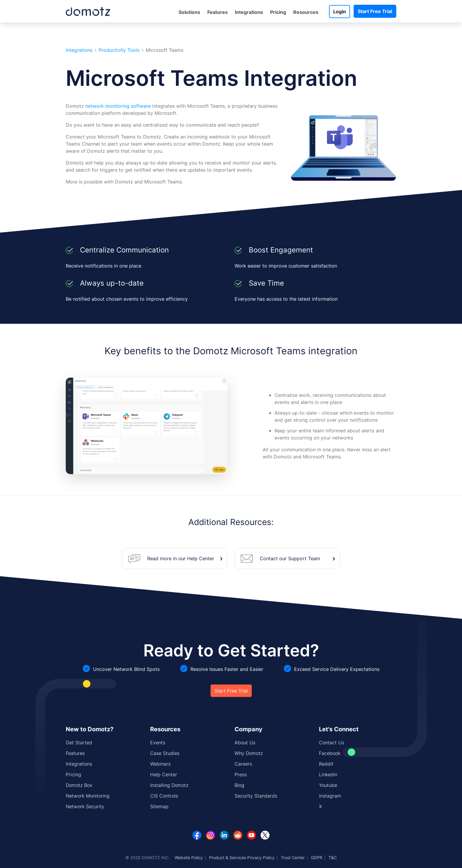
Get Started (79, 743)
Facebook (330, 753)
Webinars (160, 764)
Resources (306, 12)
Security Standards (256, 796)
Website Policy (189, 857)
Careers (243, 764)
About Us (245, 743)
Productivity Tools (119, 50)
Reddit (326, 764)
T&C (333, 857)
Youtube (328, 785)
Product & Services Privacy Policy (242, 857)
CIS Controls (164, 796)
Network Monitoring (88, 796)
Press (241, 774)
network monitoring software (118, 106)
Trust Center (293, 857)
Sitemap (159, 806)
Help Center (164, 774)
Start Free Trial (375, 11)
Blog (239, 785)
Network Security (85, 806)
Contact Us (332, 743)
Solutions (189, 12)
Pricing (278, 12)
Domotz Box (79, 785)
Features (218, 12)
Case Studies (165, 753)
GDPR (317, 857)
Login (340, 12)
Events (158, 743)
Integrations (249, 12)
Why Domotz (249, 753)
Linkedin (328, 774)
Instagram (330, 796)
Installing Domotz (169, 785)
